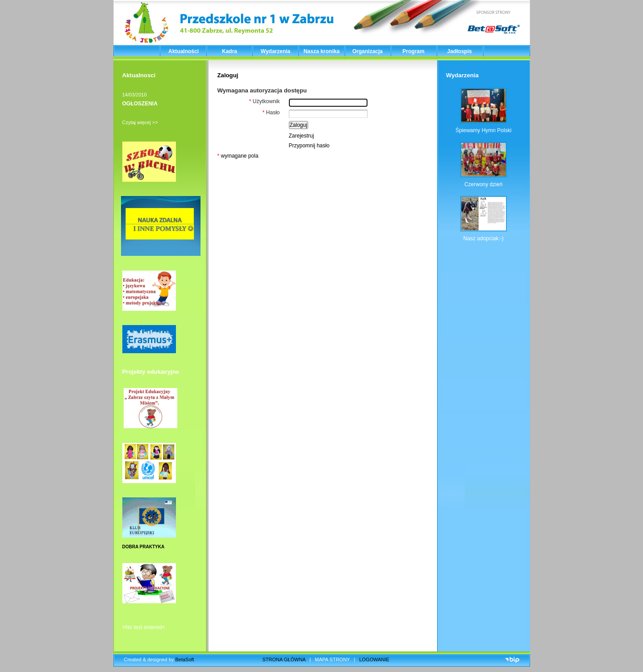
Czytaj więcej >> (140, 122)
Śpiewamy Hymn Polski (483, 130)
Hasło (271, 113)
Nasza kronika (322, 51)
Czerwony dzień (483, 184)
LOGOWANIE (374, 659)
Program (413, 51)
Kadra (230, 51)
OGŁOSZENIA (140, 104)
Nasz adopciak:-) (484, 238)
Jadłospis (459, 51)
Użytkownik (265, 101)
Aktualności (184, 51)
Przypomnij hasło (309, 146)
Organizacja (367, 51)
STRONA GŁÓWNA (284, 659)
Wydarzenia (276, 51)
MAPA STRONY (332, 659)
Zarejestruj (302, 136)
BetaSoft (184, 659)
